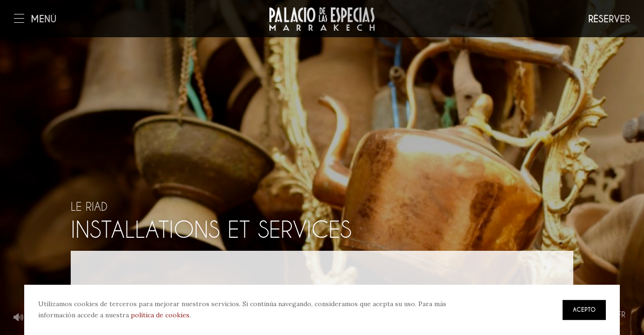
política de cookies (160, 315)
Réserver (609, 19)
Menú (35, 19)
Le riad (89, 207)
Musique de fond (19, 318)
